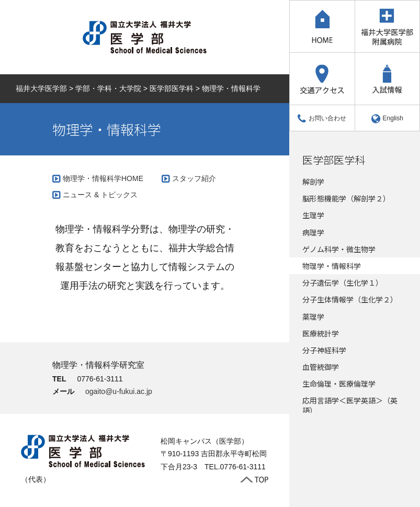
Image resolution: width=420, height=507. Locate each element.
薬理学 (313, 317)
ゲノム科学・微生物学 (339, 249)
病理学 (313, 232)
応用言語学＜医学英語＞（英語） (350, 405)
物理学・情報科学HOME (103, 178)
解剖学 (313, 182)
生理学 (313, 215)
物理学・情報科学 (332, 266)
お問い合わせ (322, 118)
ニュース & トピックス (100, 195)
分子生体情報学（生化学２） (350, 299)
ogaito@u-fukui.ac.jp (119, 391)
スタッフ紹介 (194, 178)
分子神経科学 (324, 350)
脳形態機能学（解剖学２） (346, 198)
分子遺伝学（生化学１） (343, 283)
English (387, 118)
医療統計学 (321, 333)
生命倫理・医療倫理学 (339, 384)
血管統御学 (321, 367)
